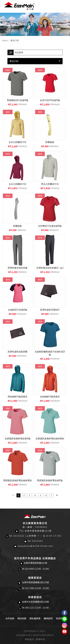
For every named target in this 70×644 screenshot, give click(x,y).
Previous (13, 495)
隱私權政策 (35, 618)
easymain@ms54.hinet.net (35, 546)
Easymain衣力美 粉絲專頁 (64, 613)
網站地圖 (22, 618)
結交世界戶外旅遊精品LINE (64, 619)
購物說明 (48, 618)
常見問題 (60, 618)
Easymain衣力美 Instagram (64, 625)
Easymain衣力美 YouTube (64, 632)
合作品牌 (10, 618)
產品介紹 (14, 61)
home (5, 40)
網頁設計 (29, 639)
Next (57, 495)
